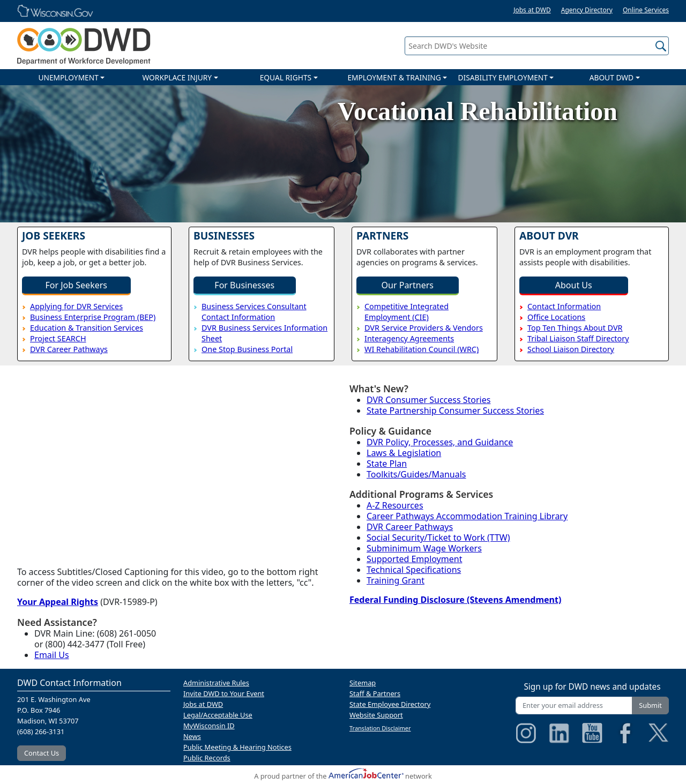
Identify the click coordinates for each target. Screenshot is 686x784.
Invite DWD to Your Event (224, 693)
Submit (650, 705)
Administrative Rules (216, 683)
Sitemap (363, 683)
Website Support (376, 715)
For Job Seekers (76, 285)
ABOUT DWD (612, 77)
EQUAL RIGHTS (286, 77)
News (192, 736)
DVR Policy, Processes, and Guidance (440, 442)
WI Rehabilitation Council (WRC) (422, 349)
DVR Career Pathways (69, 349)
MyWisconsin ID (209, 726)
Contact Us (42, 753)
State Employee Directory (390, 704)
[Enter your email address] (574, 705)
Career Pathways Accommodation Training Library (467, 516)
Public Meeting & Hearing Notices (237, 747)
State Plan (387, 464)
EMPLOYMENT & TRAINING (394, 77)
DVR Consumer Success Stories (428, 400)
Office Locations (556, 317)
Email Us (52, 655)
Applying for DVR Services (76, 306)
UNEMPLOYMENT (68, 77)
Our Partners (408, 285)
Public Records (207, 758)
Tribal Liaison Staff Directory (578, 338)
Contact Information (564, 306)
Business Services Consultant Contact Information (254, 312)
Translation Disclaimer (380, 728)
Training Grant (396, 580)
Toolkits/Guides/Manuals (416, 474)
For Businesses (244, 285)
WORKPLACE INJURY (177, 77)
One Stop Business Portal (247, 349)
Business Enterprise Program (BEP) (93, 317)
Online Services (646, 10)
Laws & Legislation (404, 453)
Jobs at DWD (532, 10)
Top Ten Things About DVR (575, 328)
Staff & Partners (375, 693)
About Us (574, 285)
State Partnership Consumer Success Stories (455, 410)
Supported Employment (414, 559)
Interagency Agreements (409, 338)
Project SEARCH (58, 338)
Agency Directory (587, 10)
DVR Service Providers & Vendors (424, 328)
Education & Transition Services (87, 328)
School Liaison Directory (571, 349)
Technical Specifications (414, 570)
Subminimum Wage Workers (424, 548)
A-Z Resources (395, 505)
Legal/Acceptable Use (218, 715)
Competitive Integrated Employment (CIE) (407, 312)
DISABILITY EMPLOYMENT (503, 77)
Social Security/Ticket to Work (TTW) (438, 537)
